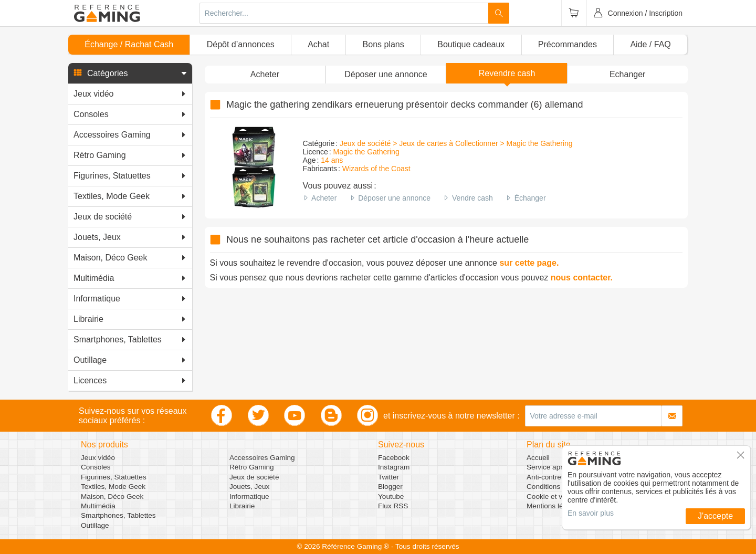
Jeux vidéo (98, 458)
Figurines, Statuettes (114, 477)
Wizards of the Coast (376, 169)
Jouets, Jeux (249, 487)
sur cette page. (529, 263)
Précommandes (568, 44)
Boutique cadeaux (471, 44)
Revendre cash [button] (507, 73)
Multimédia (98, 506)
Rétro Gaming (252, 467)
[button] (130, 74)
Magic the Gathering (366, 152)
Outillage (95, 525)
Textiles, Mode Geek (113, 487)
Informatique (249, 496)
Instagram (394, 467)
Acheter (324, 198)
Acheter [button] (265, 74)
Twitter (388, 477)
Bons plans (384, 44)
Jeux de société (254, 477)
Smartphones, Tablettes (118, 515)
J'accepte (715, 516)
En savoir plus (591, 513)
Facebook (394, 458)
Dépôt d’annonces (241, 44)
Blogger (390, 487)
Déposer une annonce (394, 198)
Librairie (242, 506)
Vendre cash (472, 198)
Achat (318, 44)
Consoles (96, 467)
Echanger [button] (628, 74)
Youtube (391, 496)
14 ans (332, 160)
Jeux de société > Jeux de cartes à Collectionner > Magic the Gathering (456, 143)
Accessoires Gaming (262, 458)
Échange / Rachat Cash (129, 44)
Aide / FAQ (650, 44)
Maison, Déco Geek (112, 496)
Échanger (530, 198)
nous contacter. (582, 278)
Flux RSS (393, 506)
